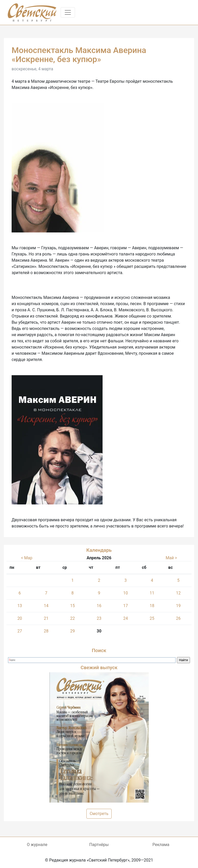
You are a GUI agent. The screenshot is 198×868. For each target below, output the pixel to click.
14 (46, 606)
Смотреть (99, 814)
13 (20, 606)
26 (178, 618)
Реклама (161, 845)
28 (46, 631)
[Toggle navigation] (68, 12)
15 (72, 606)
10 (126, 593)
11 (152, 593)
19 (178, 606)
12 (178, 593)
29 (72, 631)
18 (152, 606)
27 (20, 631)
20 (20, 618)
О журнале (37, 845)
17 (126, 606)
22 (72, 618)
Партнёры (99, 845)
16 (99, 606)
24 (126, 618)
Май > (171, 558)
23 (99, 618)
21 (46, 618)
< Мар (27, 558)
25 (152, 618)
